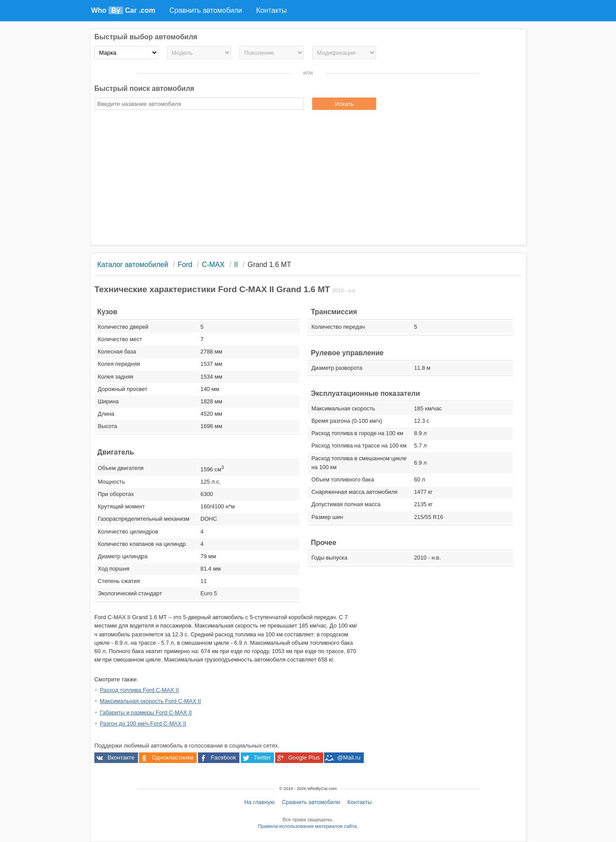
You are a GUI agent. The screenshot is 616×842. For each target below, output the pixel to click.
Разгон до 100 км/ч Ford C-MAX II (143, 724)
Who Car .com (123, 10)
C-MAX (213, 265)
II (236, 265)
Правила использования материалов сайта (307, 826)
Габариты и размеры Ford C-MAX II (146, 712)
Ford (185, 265)
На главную (259, 802)
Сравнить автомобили (311, 802)
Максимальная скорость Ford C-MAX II (150, 701)
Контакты (360, 802)
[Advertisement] (308, 179)
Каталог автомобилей (133, 265)
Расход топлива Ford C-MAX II (139, 690)
